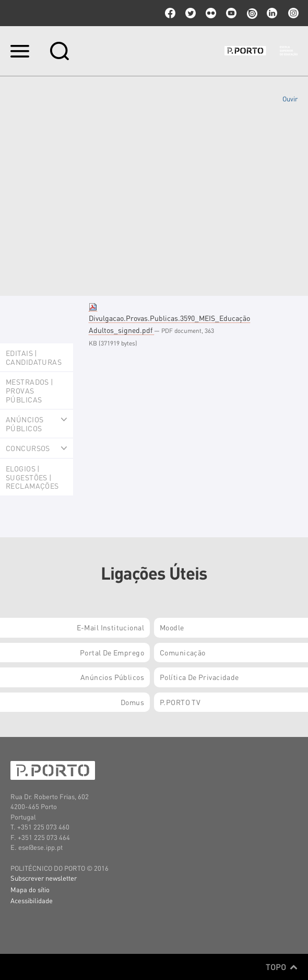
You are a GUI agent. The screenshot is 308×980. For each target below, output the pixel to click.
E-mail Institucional (110, 627)
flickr (211, 13)
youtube (231, 13)
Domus (132, 702)
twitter (191, 13)
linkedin (272, 13)
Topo (282, 967)
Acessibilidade (32, 900)
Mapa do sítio (30, 889)
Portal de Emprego (112, 652)
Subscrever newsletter (44, 878)
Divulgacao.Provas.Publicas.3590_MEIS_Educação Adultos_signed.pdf (169, 319)
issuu (252, 13)
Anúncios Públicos (112, 677)
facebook (170, 13)
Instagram (292, 13)
